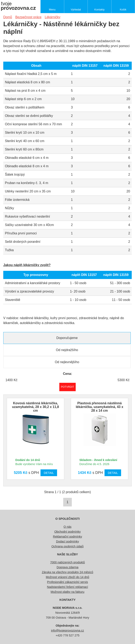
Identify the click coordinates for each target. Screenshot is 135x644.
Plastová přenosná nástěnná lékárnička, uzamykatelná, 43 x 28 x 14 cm (99, 407)
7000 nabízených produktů (67, 562)
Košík (123, 10)
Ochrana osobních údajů (68, 546)
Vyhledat (76, 10)
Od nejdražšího (67, 350)
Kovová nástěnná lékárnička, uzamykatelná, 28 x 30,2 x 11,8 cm (35, 407)
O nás (67, 527)
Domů (8, 17)
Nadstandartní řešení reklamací (68, 587)
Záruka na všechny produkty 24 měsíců (67, 572)
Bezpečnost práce (28, 17)
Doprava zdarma (67, 567)
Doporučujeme (67, 338)
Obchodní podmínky (68, 532)
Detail (49, 473)
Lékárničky (53, 17)
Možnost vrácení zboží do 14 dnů (67, 577)
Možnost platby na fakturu (68, 592)
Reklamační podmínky (67, 537)
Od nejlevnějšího (67, 362)
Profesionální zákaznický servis (67, 582)
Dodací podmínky (67, 541)
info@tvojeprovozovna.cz (68, 630)
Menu (52, 10)
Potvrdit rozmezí (68, 387)
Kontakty (99, 10)
